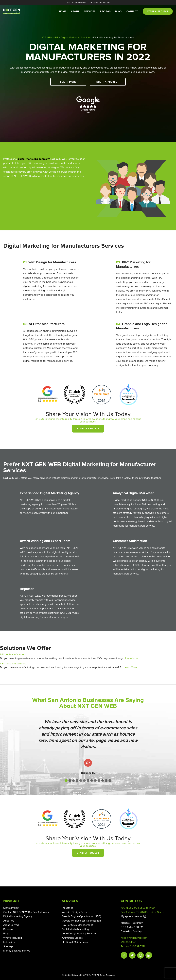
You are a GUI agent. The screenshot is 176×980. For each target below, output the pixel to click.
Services (90, 12)
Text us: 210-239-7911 (133, 946)
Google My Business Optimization (81, 921)
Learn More (70, 82)
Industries (9, 942)
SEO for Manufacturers (13, 664)
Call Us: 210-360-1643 (76, 3)
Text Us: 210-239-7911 (100, 3)
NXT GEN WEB (50, 38)
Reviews (105, 12)
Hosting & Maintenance (75, 942)
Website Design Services (76, 912)
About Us (9, 921)
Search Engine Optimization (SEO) (81, 916)
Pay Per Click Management (77, 925)
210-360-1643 (128, 942)
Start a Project (106, 82)
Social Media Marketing (75, 929)
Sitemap (8, 946)
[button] (66, 781)
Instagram (141, 955)
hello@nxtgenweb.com (134, 938)
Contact (132, 12)
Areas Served (11, 925)
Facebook (124, 955)
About (75, 12)
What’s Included (13, 938)
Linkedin (149, 955)
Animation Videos (72, 938)
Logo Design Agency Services (79, 934)
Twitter (132, 955)
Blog (118, 12)
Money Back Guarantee (17, 951)
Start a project (158, 12)
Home (63, 12)
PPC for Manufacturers (13, 655)
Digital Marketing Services (76, 38)
